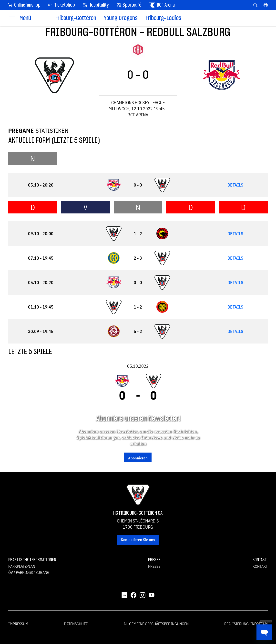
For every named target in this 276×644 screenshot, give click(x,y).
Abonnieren (138, 458)
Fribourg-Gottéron (76, 18)
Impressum (18, 624)
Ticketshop (62, 5)
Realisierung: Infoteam (246, 624)
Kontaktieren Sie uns (138, 540)
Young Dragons (121, 18)
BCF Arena (162, 5)
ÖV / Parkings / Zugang (29, 572)
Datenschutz (76, 624)
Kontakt (260, 566)
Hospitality (96, 5)
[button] (266, 5)
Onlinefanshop (24, 5)
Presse (154, 566)
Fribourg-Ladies (163, 18)
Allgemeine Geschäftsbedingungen (156, 624)
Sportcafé (129, 5)
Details (235, 185)
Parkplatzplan (22, 566)
